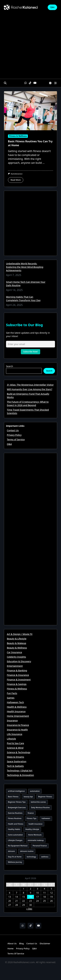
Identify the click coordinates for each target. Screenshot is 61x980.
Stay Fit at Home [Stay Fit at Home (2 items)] (15, 857)
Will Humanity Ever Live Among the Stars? (30, 389)
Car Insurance (14, 652)
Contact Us (13, 430)
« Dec (29, 909)
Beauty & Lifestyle (17, 639)
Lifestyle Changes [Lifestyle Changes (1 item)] (15, 840)
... (44, 163)
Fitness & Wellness (18, 136)
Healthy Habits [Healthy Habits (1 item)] (14, 829)
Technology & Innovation (20, 775)
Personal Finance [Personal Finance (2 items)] (40, 846)
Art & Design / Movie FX (20, 634)
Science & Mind (15, 748)
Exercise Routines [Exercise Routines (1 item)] (15, 813)
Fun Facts (12, 693)
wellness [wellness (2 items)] (45, 857)
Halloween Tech (15, 702)
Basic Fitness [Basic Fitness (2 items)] (13, 797)
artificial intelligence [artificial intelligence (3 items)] (16, 791)
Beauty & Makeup (17, 643)
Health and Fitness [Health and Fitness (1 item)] (16, 824)
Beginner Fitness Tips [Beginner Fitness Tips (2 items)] (17, 802)
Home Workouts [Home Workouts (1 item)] (35, 835)
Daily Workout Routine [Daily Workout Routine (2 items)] (40, 807)
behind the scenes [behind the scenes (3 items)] (38, 802)
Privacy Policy (14, 435)
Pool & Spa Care (15, 743)
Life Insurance (15, 734)
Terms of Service (16, 439)
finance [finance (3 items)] (31, 813)
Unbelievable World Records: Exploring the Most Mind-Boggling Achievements (25, 267)
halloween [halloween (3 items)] (46, 818)
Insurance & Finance (18, 725)
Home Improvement (18, 716)
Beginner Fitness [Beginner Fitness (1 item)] (45, 797)
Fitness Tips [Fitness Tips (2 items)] (31, 818)
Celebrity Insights (16, 657)
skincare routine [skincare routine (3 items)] (27, 851)
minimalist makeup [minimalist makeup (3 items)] (36, 840)
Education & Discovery (19, 661)
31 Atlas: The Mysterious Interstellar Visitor (30, 385)
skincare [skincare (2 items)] (11, 851)
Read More (16, 180)
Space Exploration (17, 761)
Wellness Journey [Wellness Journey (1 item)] (15, 862)
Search (10, 366)
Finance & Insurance (18, 675)
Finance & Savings (17, 684)
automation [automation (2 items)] (35, 791)
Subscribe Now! (30, 352)
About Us (12, 943)
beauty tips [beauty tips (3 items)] (28, 797)
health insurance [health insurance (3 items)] (35, 824)
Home (10, 948)
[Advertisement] (30, 47)
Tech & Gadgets (15, 766)
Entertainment (15, 666)
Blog (21, 943)
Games (11, 698)
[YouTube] (35, 83)
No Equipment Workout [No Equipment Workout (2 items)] (18, 846)
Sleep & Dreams (15, 757)
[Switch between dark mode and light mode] (50, 83)
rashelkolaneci (17, 174)
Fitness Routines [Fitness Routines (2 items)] (15, 818)
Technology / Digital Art (20, 771)
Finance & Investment (19, 680)
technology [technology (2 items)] (31, 857)
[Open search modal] (5, 83)
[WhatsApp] (26, 83)
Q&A (52, 7)
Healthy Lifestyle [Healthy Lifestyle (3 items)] (32, 829)
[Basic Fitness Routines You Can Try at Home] (30, 111)
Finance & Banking (17, 670)
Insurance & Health (17, 730)
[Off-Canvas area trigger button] (55, 83)
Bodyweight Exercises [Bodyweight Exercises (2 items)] (17, 807)
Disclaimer (45, 943)
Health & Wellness (17, 707)
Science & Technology (19, 752)
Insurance (12, 721)
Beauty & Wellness (17, 648)
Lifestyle (11, 739)
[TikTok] (30, 83)
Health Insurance (16, 711)
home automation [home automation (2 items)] (15, 835)
